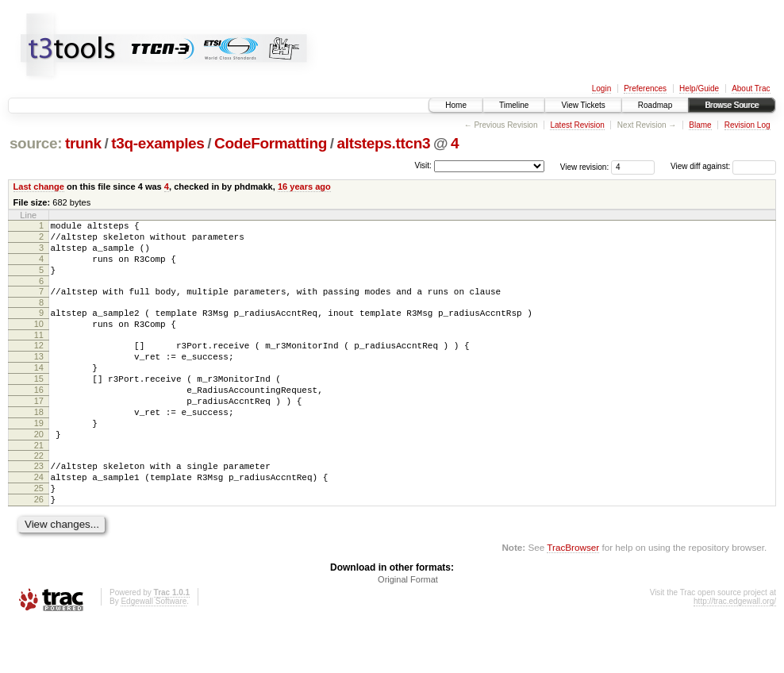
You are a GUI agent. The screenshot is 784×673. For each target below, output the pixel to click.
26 (39, 547)
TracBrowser (573, 597)
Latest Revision (577, 125)
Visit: (423, 165)
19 (39, 459)
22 (39, 496)
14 (39, 391)
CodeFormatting (271, 143)
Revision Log (747, 125)
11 (39, 354)
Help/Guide (699, 88)
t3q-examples (158, 143)
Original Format (408, 629)
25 (39, 533)
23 (39, 506)
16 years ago (304, 187)
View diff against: (723, 166)
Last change (39, 187)
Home (456, 105)
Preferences (645, 88)
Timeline (514, 105)
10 (39, 340)
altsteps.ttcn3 (384, 143)
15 (39, 405)
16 (39, 418)
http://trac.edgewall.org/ (735, 651)
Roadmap (655, 105)
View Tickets (583, 105)
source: (36, 143)
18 (39, 445)
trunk (83, 143)
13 (39, 378)
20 (39, 472)
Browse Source (732, 105)
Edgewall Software (154, 651)
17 (39, 432)
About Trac (751, 88)
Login (601, 88)
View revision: (585, 166)
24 (39, 520)
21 (39, 486)
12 (39, 364)
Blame (700, 125)
